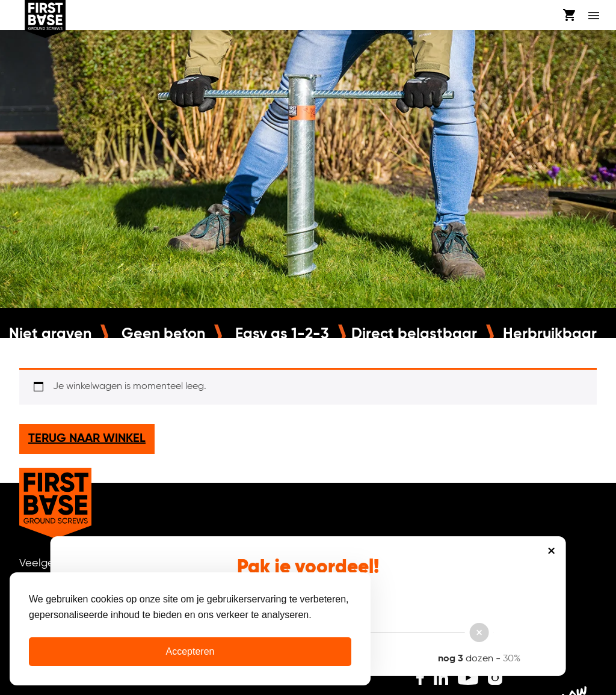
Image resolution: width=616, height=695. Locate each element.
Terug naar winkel (87, 439)
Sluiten (551, 551)
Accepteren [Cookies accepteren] (190, 651)
